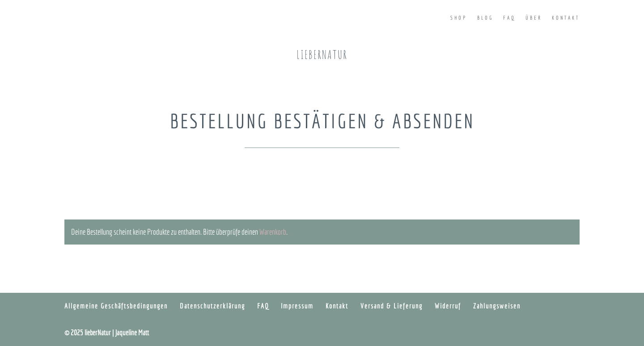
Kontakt (566, 18)
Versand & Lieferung (392, 306)
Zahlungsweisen (497, 306)
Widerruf (448, 306)
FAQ (509, 18)
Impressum (297, 306)
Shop (459, 18)
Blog (485, 18)
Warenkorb (273, 232)
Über (534, 18)
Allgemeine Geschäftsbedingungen (116, 306)
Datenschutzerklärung (212, 306)
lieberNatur (322, 55)
